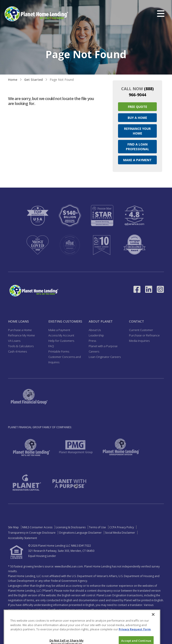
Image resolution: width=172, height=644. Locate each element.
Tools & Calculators (21, 346)
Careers (94, 351)
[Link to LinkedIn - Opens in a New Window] (149, 289)
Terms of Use (97, 527)
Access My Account (61, 335)
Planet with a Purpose (103, 346)
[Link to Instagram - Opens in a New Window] (160, 289)
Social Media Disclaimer (120, 533)
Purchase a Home (20, 330)
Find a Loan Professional (138, 147)
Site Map (13, 527)
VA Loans (14, 341)
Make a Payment (137, 160)
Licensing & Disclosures (71, 527)
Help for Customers (61, 341)
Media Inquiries (139, 341)
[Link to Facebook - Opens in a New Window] (137, 289)
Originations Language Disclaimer (80, 533)
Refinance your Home (137, 131)
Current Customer (141, 330)
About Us (95, 330)
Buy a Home (137, 118)
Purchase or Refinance (144, 335)
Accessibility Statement (23, 538)
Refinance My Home (21, 335)
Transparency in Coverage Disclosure (32, 533)
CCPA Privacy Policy (122, 527)
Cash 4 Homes (17, 351)
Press (92, 341)
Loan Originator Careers (105, 357)
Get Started (33, 80)
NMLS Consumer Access (37, 527)
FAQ (51, 346)
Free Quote (138, 107)
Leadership (96, 335)
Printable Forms (59, 351)
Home (13, 80)
